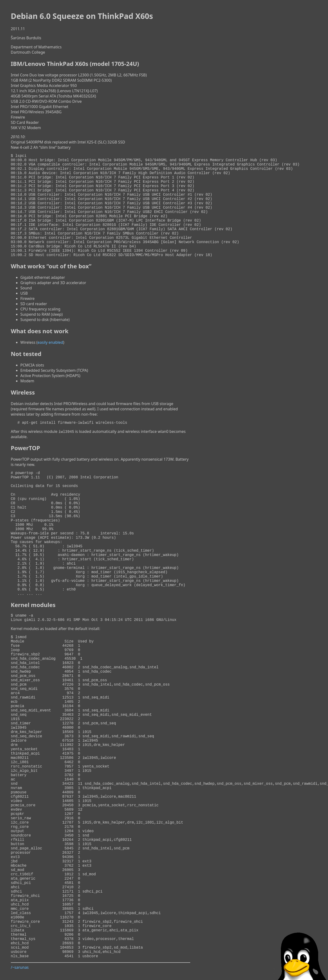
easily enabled (50, 365)
